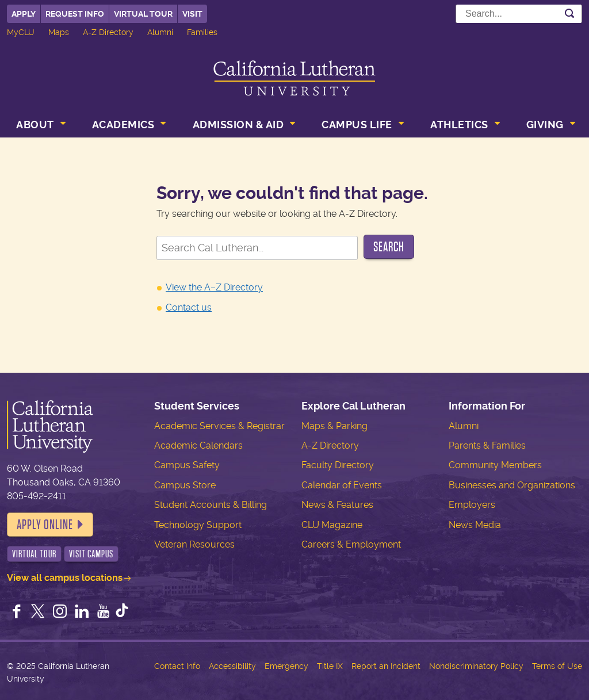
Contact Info (177, 666)
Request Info (75, 14)
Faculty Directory (338, 465)
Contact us (189, 307)
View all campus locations (65, 578)
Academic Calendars (198, 445)
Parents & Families (487, 445)
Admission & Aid (238, 125)
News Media (475, 525)
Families (202, 32)
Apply (24, 14)
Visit (192, 14)
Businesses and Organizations (512, 485)
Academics (123, 125)
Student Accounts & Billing (211, 505)
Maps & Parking (334, 426)
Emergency (286, 666)
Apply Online (45, 525)
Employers (472, 505)
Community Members (495, 465)
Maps (59, 32)
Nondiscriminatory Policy (476, 666)
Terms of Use (557, 666)
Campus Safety (187, 465)
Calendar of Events (342, 485)
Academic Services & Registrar (219, 426)
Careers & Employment (351, 544)
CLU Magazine (332, 525)
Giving (545, 125)
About (35, 125)
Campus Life (357, 125)
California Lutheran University (294, 78)
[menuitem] (40, 126)
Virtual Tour (143, 14)
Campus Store (185, 485)
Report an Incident (386, 666)
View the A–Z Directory (214, 287)
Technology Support (198, 525)
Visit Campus (91, 554)
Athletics (459, 125)
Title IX (330, 666)
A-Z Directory (108, 32)
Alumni (160, 32)
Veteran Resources (194, 544)
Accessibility (232, 666)
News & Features (337, 505)
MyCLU (21, 32)
